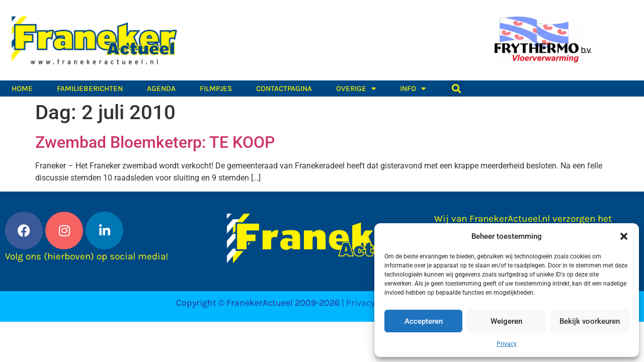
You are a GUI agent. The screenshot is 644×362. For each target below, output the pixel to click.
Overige (356, 88)
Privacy (507, 344)
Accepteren (424, 321)
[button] (624, 236)
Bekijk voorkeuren (590, 321)
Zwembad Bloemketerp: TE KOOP (155, 142)
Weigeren (506, 321)
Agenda (161, 88)
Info (413, 88)
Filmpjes (216, 88)
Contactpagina (284, 88)
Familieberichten (90, 88)
